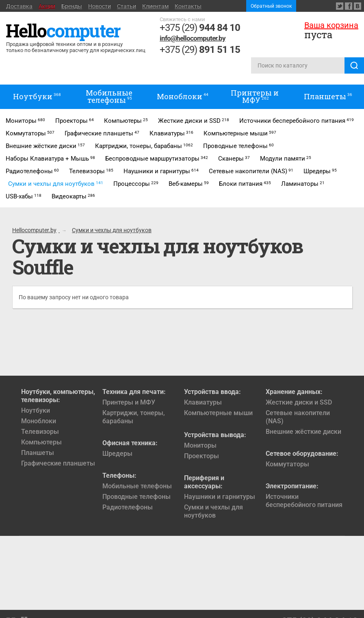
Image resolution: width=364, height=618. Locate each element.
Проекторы (201, 456)
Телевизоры (40, 432)
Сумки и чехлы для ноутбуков (213, 511)
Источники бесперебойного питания (304, 501)
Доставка (19, 6)
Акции (47, 6)
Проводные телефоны (136, 497)
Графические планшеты (58, 463)
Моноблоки (39, 421)
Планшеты (38, 453)
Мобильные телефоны (137, 486)
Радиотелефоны (128, 507)
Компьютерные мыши (218, 413)
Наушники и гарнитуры (220, 497)
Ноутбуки (36, 410)
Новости (100, 6)
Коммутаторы (287, 464)
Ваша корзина (331, 25)
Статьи (127, 6)
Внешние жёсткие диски (303, 432)
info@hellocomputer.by (193, 38)
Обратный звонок (271, 6)
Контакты (188, 6)
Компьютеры (41, 442)
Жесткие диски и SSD (299, 402)
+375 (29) (200, 28)
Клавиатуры (203, 402)
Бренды (72, 6)
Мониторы (200, 445)
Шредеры (117, 454)
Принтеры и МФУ (129, 402)
